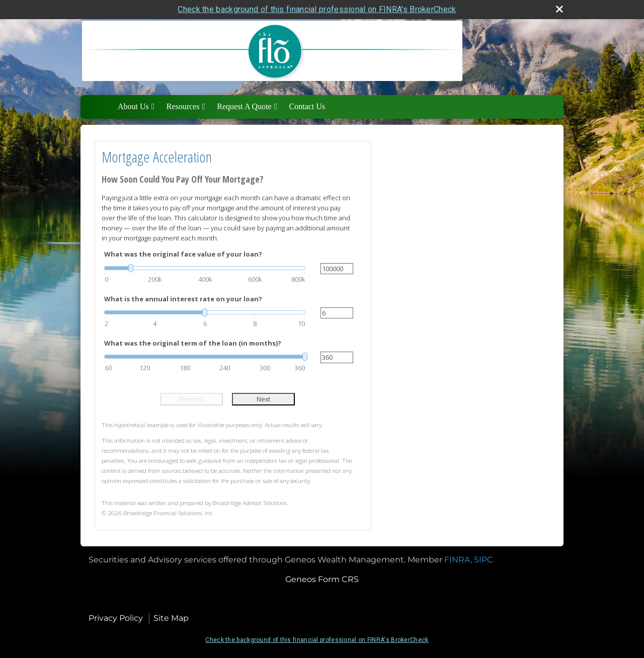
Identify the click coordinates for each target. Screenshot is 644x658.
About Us (133, 106)
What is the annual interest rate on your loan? (183, 299)
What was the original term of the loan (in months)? (193, 343)
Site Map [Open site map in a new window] (171, 618)
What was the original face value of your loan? (183, 254)
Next (263, 399)
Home (101, 107)
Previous (192, 399)
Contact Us (307, 106)
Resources (183, 106)
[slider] (205, 268)
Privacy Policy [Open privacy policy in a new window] (116, 618)
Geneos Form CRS (322, 579)
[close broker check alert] (559, 9)
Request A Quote (244, 106)
